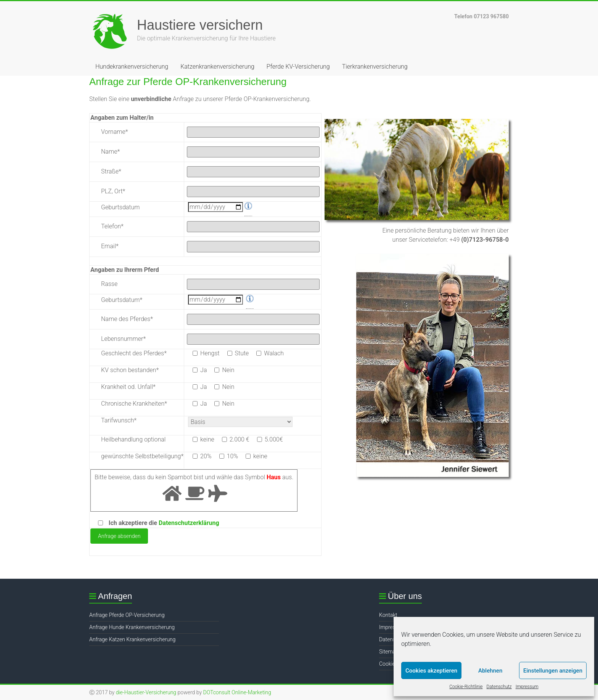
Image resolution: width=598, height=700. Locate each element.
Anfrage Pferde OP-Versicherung (127, 615)
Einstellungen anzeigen (553, 671)
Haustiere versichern (200, 25)
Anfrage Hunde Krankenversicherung (132, 627)
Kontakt (388, 615)
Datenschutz (499, 687)
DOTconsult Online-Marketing (237, 692)
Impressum (527, 687)
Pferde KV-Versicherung (298, 67)
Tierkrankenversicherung (375, 67)
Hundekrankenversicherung (132, 67)
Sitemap (389, 652)
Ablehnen (490, 671)
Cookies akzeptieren (431, 671)
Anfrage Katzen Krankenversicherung (132, 639)
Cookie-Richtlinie (466, 687)
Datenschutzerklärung (189, 523)
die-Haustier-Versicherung (146, 692)
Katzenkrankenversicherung (217, 67)
